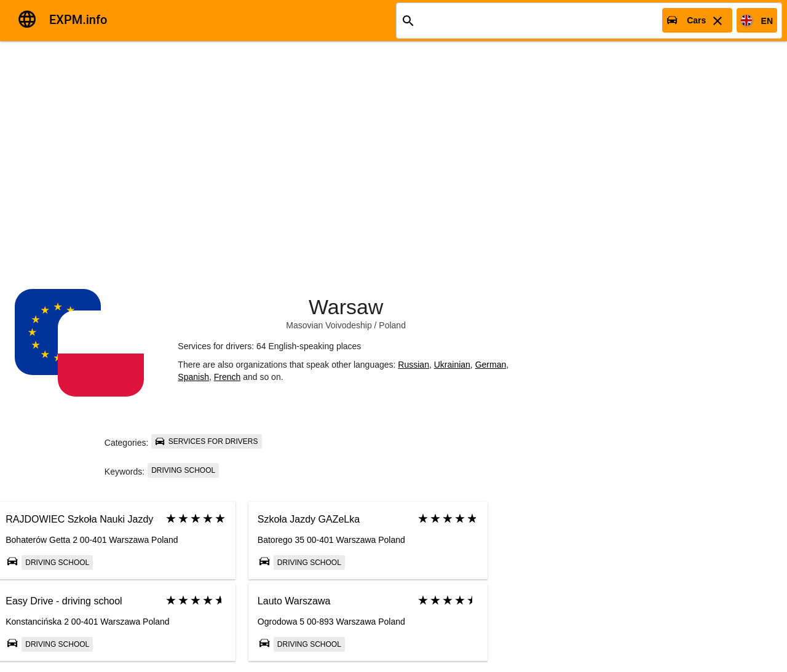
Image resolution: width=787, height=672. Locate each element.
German (491, 365)
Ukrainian (452, 365)
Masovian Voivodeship (329, 325)
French (227, 377)
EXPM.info (78, 20)
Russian (413, 365)
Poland (392, 325)
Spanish (193, 377)
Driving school (183, 470)
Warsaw (346, 307)
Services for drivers (206, 441)
